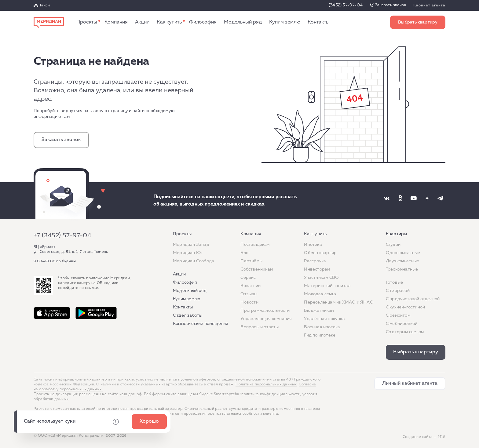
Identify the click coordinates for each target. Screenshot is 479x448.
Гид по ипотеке (320, 335)
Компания (116, 22)
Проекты (87, 22)
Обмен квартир (320, 253)
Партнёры (251, 261)
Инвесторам (317, 269)
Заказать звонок (391, 5)
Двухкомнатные (403, 261)
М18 (442, 437)
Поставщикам (255, 245)
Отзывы (249, 294)
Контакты (319, 22)
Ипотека (313, 245)
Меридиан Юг (188, 253)
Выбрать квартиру (418, 22)
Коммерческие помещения (201, 324)
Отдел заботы (188, 315)
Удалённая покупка (324, 319)
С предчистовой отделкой (413, 299)
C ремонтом (398, 315)
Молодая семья (320, 294)
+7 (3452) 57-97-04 (62, 235)
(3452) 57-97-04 (346, 5)
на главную (95, 111)
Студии (393, 245)
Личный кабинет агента (410, 384)
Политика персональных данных (266, 384)
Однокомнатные (403, 253)
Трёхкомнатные (402, 269)
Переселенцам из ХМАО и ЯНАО (339, 302)
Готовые (394, 282)
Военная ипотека (322, 327)
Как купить (169, 22)
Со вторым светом (405, 332)
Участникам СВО (321, 278)
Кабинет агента (429, 5)
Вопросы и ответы (260, 327)
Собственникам (257, 269)
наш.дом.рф (131, 394)
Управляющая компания (266, 319)
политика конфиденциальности (271, 394)
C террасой (398, 291)
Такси (45, 5)
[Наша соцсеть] (387, 198)
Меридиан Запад (191, 245)
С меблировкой (402, 324)
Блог (245, 253)
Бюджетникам (319, 311)
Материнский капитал (327, 286)
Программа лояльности (265, 311)
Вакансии (250, 286)
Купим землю (285, 22)
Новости (249, 302)
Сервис (248, 278)
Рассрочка (315, 261)
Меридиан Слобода (194, 261)
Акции (142, 22)
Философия (203, 22)
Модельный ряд (243, 22)
